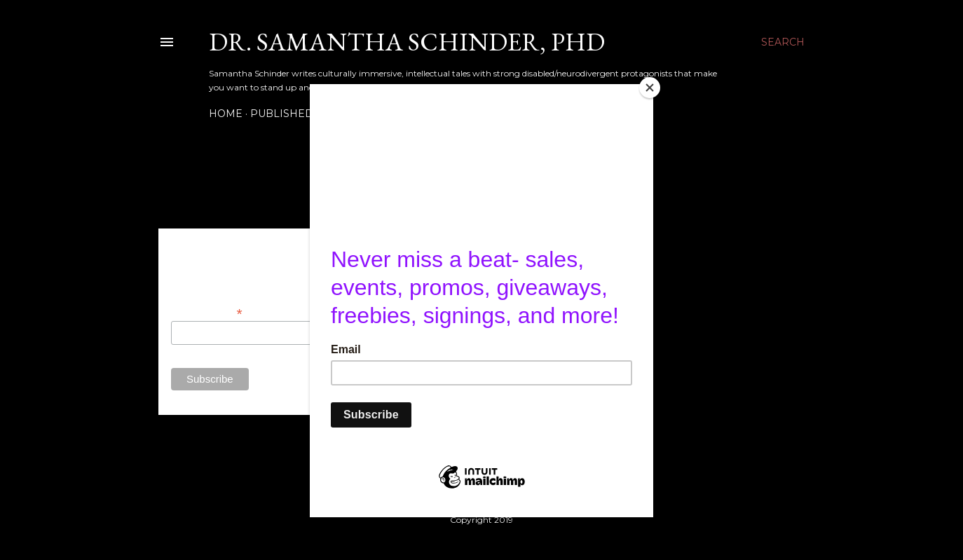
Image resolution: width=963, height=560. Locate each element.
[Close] (650, 88)
